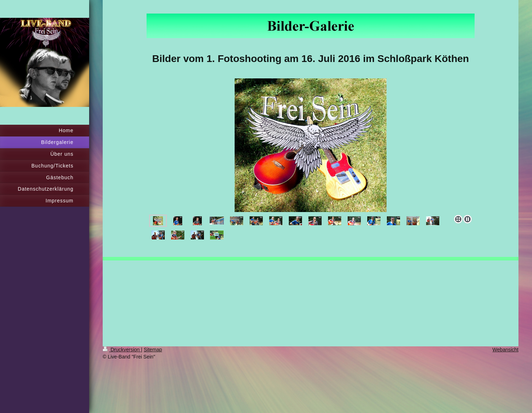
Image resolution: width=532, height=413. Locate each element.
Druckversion (122, 350)
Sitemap (153, 350)
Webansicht (505, 350)
